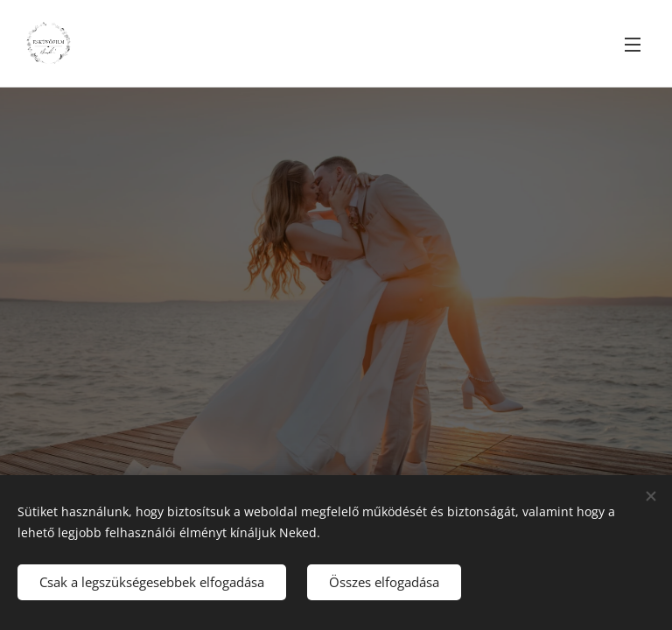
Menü (633, 45)
